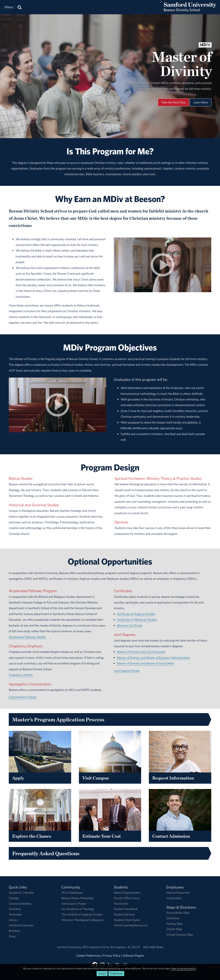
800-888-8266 (153, 947)
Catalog (14, 898)
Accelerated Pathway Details (27, 637)
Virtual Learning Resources (131, 925)
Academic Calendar (21, 892)
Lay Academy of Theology (78, 909)
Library (13, 920)
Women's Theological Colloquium (83, 920)
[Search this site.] (20, 7)
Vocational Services (21, 925)
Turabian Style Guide (127, 920)
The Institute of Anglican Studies (82, 914)
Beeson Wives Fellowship (77, 898)
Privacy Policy (112, 955)
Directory (15, 909)
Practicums (121, 904)
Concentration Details (23, 697)
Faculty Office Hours (127, 898)
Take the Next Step (173, 102)
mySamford (174, 898)
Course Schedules (20, 904)
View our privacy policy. (183, 968)
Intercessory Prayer (74, 904)
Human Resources (178, 892)
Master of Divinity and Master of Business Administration (153, 658)
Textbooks (15, 914)
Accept (102, 973)
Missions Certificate (130, 625)
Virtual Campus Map (180, 934)
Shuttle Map (174, 929)
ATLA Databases (72, 892)
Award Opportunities (127, 892)
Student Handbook (126, 909)
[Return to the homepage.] (190, 10)
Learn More (201, 102)
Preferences (116, 973)
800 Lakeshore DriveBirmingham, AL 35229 (111, 947)
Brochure (14, 931)
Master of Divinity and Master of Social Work (145, 663)
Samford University (70, 947)
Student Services (124, 914)
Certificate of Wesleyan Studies (137, 620)
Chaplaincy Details (21, 675)
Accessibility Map (178, 913)
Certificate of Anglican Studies (136, 614)
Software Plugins (133, 955)
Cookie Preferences (89, 955)
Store (12, 936)
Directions (173, 918)
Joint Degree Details (127, 671)
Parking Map (174, 924)
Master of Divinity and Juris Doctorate (141, 652)
